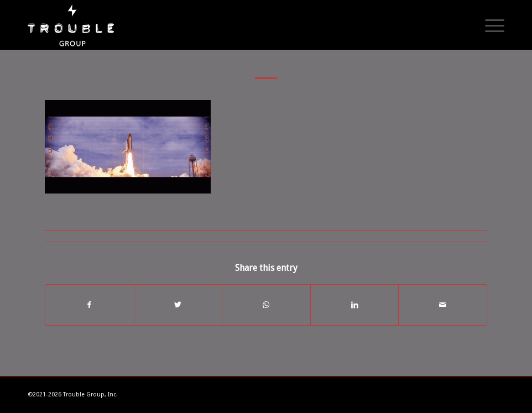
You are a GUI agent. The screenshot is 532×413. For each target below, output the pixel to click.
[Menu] (489, 25)
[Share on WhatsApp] (266, 305)
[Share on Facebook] (90, 305)
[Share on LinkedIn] (355, 305)
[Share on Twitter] (178, 305)
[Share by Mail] (443, 305)
